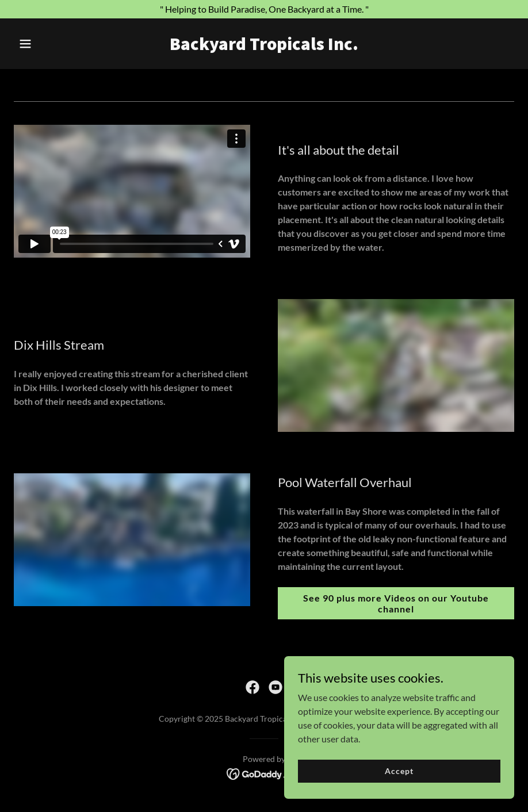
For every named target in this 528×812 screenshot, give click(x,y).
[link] (264, 46)
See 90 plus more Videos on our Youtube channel (396, 603)
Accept (399, 771)
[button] (51, 44)
